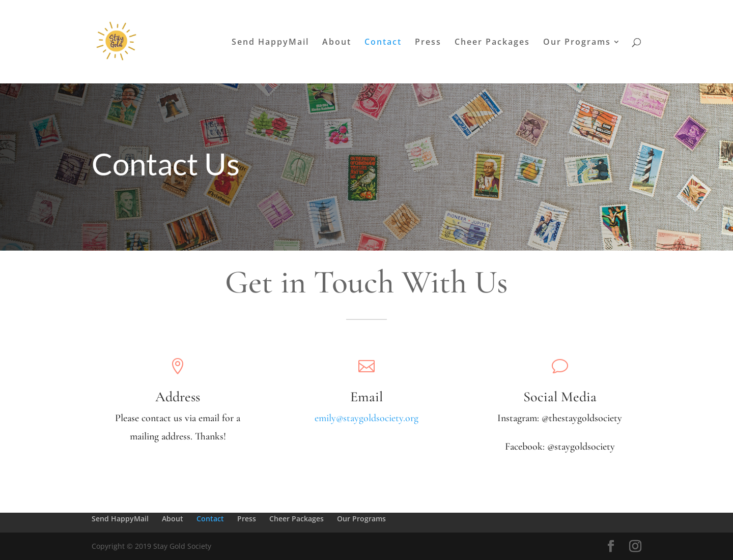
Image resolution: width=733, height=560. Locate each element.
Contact (383, 43)
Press (428, 43)
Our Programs (577, 43)
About (337, 43)
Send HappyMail (270, 43)
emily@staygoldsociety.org (366, 418)
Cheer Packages (492, 43)
